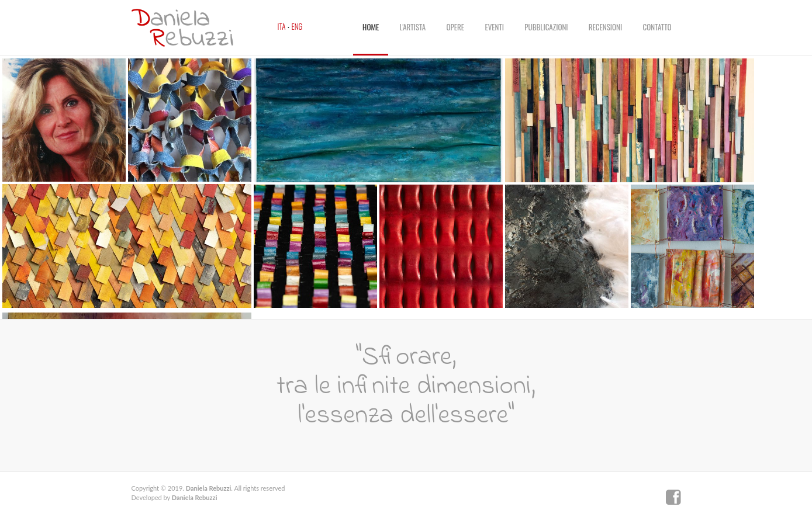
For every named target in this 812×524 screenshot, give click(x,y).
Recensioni (605, 27)
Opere (456, 27)
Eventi (494, 27)
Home (371, 27)
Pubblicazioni (546, 27)
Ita (282, 27)
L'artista (413, 27)
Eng (297, 27)
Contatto (657, 27)
